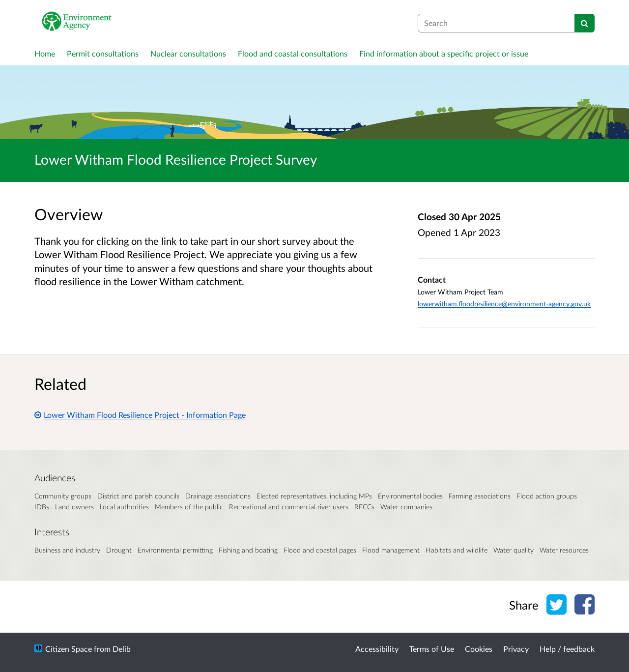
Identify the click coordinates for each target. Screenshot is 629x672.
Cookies (479, 649)
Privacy (516, 649)
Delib (122, 649)
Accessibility (377, 649)
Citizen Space (69, 649)
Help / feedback (567, 649)
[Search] (585, 23)
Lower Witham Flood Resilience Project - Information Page (140, 415)
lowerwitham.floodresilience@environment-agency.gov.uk (504, 304)
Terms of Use (432, 649)
